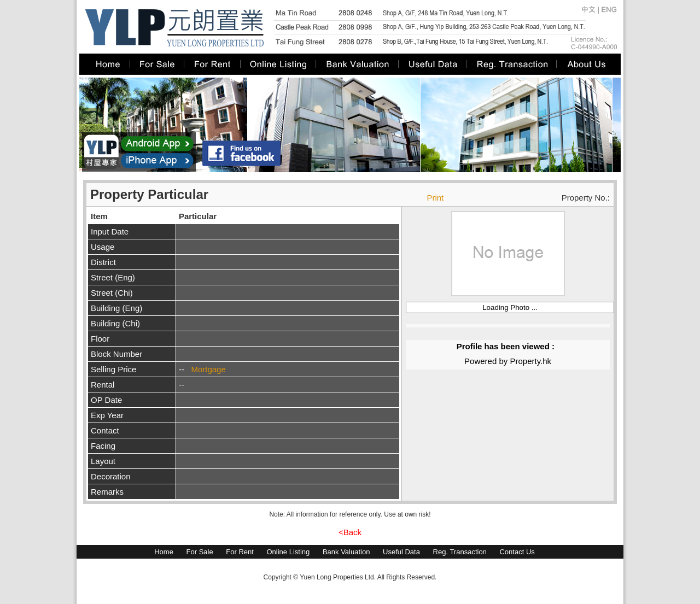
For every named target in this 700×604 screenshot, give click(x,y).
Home (164, 552)
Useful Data (401, 552)
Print (435, 198)
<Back (350, 532)
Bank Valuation (346, 552)
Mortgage (208, 369)
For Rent (240, 552)
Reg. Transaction (460, 552)
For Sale (200, 552)
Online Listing (288, 552)
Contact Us (517, 552)
